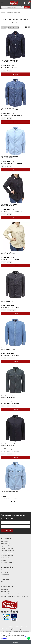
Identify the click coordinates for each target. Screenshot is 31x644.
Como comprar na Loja (7, 551)
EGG (14, 310)
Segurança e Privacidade (8, 546)
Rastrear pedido (5, 544)
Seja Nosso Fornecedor (7, 562)
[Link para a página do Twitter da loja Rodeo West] (14, 612)
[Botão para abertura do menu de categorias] (2, 3)
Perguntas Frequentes (7, 553)
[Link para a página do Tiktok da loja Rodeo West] (11, 612)
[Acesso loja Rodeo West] (25, 3)
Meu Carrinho (5, 577)
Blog (2, 582)
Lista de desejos (5, 579)
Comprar (16, 74)
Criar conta (4, 570)
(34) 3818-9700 (6, 589)
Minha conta (4, 572)
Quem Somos (5, 541)
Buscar (27, 7)
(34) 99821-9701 (6, 591)
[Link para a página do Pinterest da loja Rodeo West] (17, 612)
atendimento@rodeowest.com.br (10, 594)
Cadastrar (7, 531)
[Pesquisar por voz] (22, 7)
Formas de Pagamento (7, 555)
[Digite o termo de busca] (10, 7)
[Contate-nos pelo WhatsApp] (29, 638)
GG (11, 71)
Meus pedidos (5, 575)
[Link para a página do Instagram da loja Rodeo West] (2, 612)
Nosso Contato (5, 558)
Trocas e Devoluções (7, 548)
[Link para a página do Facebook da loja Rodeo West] (5, 612)
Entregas (3, 560)
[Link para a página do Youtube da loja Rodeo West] (8, 612)
